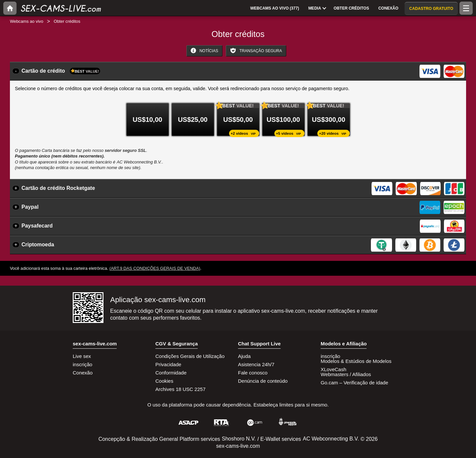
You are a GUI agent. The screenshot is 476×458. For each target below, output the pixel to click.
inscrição (82, 364)
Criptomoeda (38, 245)
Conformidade (171, 373)
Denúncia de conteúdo (263, 381)
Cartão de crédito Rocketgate (58, 188)
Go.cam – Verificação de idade (354, 383)
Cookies (164, 381)
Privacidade (168, 364)
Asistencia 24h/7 (256, 364)
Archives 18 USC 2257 (180, 389)
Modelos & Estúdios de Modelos (356, 361)
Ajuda (244, 356)
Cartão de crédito (61, 71)
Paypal (30, 207)
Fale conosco (253, 373)
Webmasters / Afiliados (346, 374)
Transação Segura (256, 51)
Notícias (204, 51)
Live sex (82, 356)
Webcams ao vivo (27, 21)
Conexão (83, 373)
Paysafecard (37, 226)
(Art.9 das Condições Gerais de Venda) (155, 268)
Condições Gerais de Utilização (190, 356)
